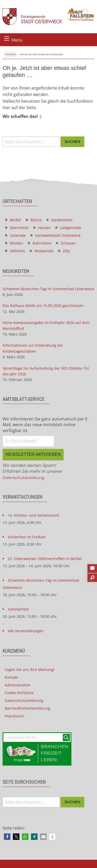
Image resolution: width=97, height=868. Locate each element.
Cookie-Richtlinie (19, 693)
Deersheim (17, 228)
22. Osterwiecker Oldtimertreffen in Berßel (45, 559)
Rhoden (14, 243)
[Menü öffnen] (7, 38)
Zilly (64, 251)
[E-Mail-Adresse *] (28, 441)
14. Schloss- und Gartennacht (33, 515)
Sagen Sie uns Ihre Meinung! (30, 670)
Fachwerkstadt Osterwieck (55, 235)
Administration (18, 685)
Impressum (14, 716)
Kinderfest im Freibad (27, 537)
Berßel (13, 220)
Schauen (66, 243)
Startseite (10, 54)
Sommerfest (18, 609)
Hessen (42, 228)
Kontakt (11, 677)
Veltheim (15, 251)
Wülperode (41, 251)
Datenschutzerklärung (23, 478)
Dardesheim (59, 220)
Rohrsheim (39, 243)
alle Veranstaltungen (26, 631)
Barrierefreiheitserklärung (27, 708)
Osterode (15, 235)
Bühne (34, 220)
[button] (7, 837)
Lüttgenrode (68, 228)
